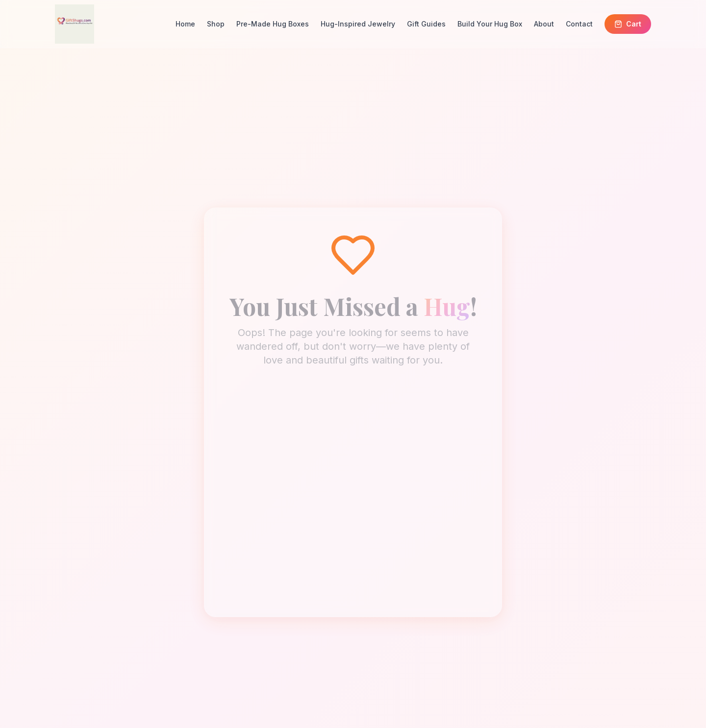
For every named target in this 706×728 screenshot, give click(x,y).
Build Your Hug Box (490, 24)
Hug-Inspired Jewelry (358, 24)
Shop (216, 24)
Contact (579, 24)
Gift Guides (426, 24)
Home (185, 24)
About (544, 24)
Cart (628, 24)
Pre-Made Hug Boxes (273, 24)
